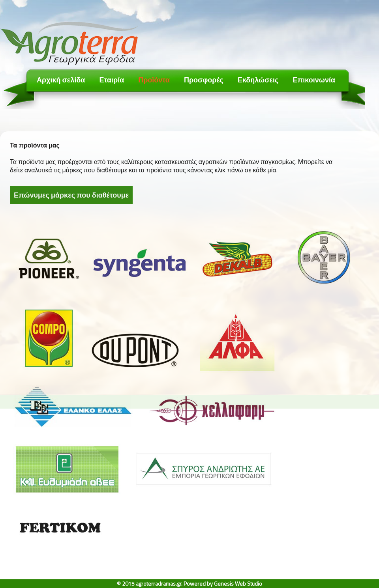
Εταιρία (112, 80)
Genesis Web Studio (238, 583)
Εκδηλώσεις (258, 80)
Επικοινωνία (314, 80)
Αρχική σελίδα (61, 80)
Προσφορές (204, 80)
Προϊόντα (154, 80)
